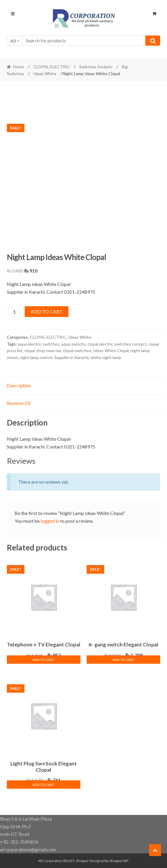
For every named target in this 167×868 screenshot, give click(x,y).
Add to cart (47, 311)
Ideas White (45, 74)
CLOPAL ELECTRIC (52, 67)
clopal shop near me (43, 351)
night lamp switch (36, 357)
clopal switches (77, 351)
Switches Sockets (96, 67)
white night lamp (106, 357)
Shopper (82, 861)
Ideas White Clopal (111, 351)
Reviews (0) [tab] (19, 403)
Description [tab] (19, 385)
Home (19, 67)
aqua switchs (74, 344)
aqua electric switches (39, 344)
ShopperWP (119, 861)
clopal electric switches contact (117, 344)
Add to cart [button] (43, 660)
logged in (50, 521)
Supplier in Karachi (71, 357)
